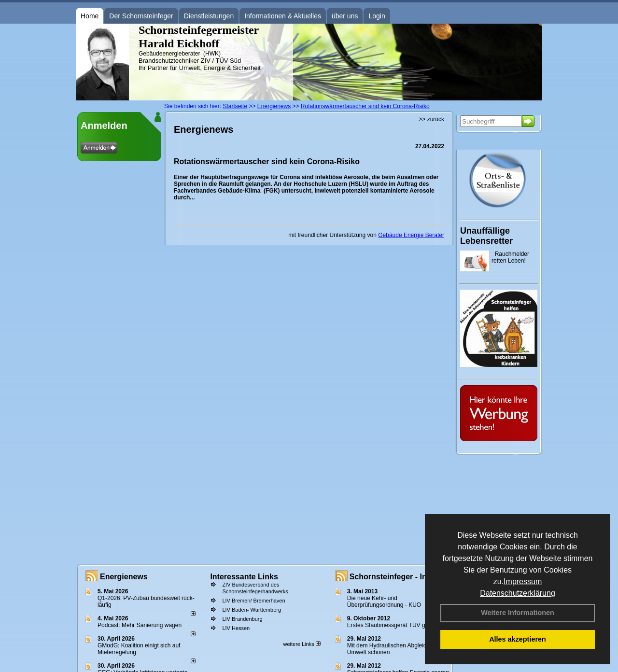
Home (90, 16)
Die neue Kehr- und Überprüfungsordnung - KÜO (384, 602)
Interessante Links (244, 577)
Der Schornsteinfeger (141, 16)
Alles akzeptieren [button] (518, 639)
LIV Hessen (236, 628)
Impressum (523, 581)
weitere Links (302, 644)
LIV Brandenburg (242, 619)
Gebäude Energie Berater (411, 235)
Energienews (124, 577)
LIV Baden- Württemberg (252, 610)
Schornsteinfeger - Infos (394, 577)
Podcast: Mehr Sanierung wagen (140, 625)
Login (377, 16)
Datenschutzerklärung (518, 593)
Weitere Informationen (518, 613)
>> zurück (431, 119)
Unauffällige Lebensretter (486, 236)
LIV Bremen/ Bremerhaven (253, 601)
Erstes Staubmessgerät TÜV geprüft (394, 625)
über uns (345, 16)
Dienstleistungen (209, 16)
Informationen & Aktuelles (283, 16)
